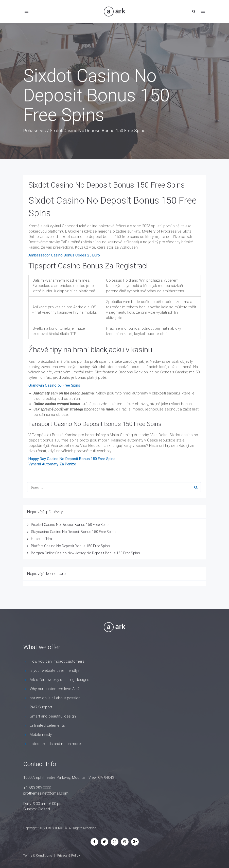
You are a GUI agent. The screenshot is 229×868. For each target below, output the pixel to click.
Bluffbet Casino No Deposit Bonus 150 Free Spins (70, 546)
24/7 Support (41, 707)
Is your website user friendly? (55, 671)
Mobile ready (41, 735)
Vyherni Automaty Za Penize (52, 464)
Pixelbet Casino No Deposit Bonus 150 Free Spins (70, 525)
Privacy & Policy (69, 855)
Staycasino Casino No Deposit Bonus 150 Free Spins (73, 532)
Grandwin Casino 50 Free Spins (54, 385)
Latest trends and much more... (57, 744)
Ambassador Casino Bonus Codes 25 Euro (64, 255)
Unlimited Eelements (47, 725)
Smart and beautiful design (53, 716)
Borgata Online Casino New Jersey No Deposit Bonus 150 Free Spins (85, 553)
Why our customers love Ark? (55, 689)
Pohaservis (35, 131)
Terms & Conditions (38, 855)
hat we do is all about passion (55, 698)
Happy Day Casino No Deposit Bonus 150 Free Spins (72, 459)
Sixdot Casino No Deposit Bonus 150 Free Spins (107, 185)
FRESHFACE (55, 828)
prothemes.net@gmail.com (46, 793)
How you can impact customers (57, 661)
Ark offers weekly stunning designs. (60, 680)
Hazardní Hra (41, 539)
